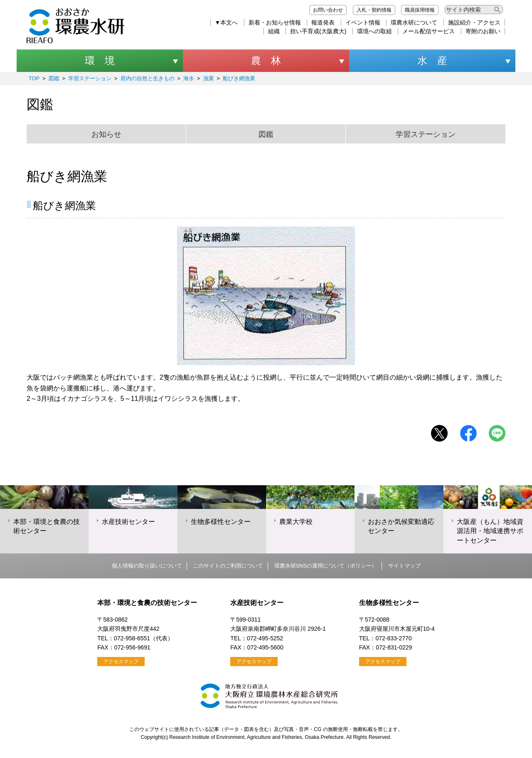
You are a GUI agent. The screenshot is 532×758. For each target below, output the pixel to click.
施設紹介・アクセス (474, 22)
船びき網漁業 (239, 78)
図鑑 (54, 78)
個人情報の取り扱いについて (147, 566)
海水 (189, 78)
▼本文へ (227, 22)
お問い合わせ (328, 10)
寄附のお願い (483, 31)
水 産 (432, 60)
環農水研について (414, 22)
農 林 (266, 60)
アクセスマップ (121, 662)
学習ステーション (90, 78)
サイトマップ (404, 566)
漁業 (209, 78)
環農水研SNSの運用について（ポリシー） (326, 566)
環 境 (100, 60)
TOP (34, 78)
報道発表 (323, 22)
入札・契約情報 (374, 10)
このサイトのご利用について (228, 566)
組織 (274, 31)
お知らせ (106, 134)
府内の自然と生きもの (148, 78)
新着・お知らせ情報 (275, 22)
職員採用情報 (420, 10)
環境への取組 (374, 31)
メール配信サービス (429, 31)
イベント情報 (363, 22)
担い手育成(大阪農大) (318, 31)
